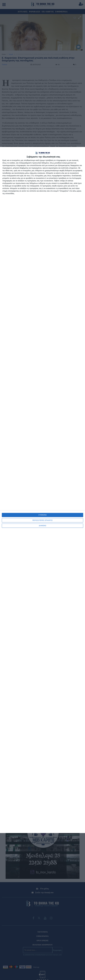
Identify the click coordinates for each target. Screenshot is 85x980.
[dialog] (42, 490)
